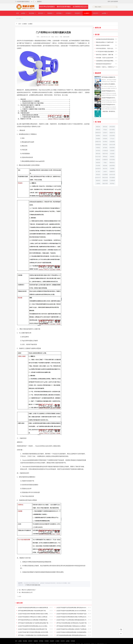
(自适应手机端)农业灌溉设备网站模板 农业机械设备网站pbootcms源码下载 (76, 627)
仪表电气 (105, 127)
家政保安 (98, 175)
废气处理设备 (112, 122)
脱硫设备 (98, 154)
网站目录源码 (105, 173)
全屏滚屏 (112, 145)
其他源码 (77, 13)
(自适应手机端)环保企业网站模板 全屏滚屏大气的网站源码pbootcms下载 (76, 624)
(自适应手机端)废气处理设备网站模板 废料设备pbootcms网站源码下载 (75, 602)
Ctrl (32, 2)
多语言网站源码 (112, 155)
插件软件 (41, 13)
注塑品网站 (112, 136)
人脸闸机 (98, 178)
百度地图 (73, 636)
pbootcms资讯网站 (112, 170)
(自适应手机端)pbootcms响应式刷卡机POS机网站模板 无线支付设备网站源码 (109, 93)
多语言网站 (112, 130)
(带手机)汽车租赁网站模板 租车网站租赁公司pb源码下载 (71, 618)
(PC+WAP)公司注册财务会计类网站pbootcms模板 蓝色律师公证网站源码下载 (109, 79)
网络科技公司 (112, 158)
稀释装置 (98, 125)
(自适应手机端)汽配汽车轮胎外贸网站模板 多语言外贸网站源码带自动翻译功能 (39, 627)
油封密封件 (98, 163)
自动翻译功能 (105, 155)
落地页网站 (112, 142)
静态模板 (32, 13)
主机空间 (94, 13)
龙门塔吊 (98, 166)
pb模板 (24, 13)
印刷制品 (98, 142)
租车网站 (105, 136)
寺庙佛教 (112, 163)
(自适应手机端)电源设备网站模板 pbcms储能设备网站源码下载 (35, 602)
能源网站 (98, 130)
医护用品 (112, 178)
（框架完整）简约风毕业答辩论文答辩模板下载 (109, 106)
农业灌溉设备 (105, 170)
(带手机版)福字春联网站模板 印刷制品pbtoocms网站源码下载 (73, 621)
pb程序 (105, 166)
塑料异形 (105, 139)
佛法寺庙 (105, 163)
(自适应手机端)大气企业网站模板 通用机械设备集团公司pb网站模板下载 (76, 615)
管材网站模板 (98, 140)
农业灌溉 (112, 148)
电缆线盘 (112, 151)
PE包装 (105, 125)
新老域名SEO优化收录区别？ (104, 59)
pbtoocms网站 (112, 140)
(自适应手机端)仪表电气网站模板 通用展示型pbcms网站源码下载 (35, 609)
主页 (20, 19)
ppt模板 (103, 13)
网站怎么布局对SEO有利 (103, 40)
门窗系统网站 (105, 176)
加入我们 (111, 13)
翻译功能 (98, 148)
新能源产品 (112, 127)
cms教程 (85, 13)
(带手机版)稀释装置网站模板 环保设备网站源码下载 (32, 605)
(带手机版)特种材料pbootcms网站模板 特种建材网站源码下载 (34, 615)
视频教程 (50, 13)
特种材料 (105, 133)
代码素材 (68, 13)
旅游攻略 (105, 160)
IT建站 (105, 157)
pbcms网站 (112, 125)
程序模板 (59, 13)
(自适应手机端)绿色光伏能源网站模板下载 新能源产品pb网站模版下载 (75, 609)
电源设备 (98, 157)
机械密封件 (112, 166)
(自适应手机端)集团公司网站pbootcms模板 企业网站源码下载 (34, 612)
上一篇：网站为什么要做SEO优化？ (27, 585)
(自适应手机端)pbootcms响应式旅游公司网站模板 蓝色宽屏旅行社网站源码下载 (109, 99)
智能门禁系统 (105, 179)
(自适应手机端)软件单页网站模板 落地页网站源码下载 (32, 624)
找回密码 (116, 1)
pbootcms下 (98, 172)
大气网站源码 (105, 146)
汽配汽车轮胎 (105, 149)
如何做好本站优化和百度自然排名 (105, 34)
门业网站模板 (112, 176)
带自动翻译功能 (112, 173)
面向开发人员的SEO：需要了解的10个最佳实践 (109, 49)
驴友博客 (98, 160)
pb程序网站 (112, 160)
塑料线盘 (105, 151)
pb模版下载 (98, 136)
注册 (112, 1)
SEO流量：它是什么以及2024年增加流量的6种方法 (110, 53)
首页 (17, 13)
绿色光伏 (105, 130)
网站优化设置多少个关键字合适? (105, 37)
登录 (109, 1)
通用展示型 (98, 127)
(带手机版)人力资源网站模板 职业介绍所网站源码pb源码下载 (34, 630)
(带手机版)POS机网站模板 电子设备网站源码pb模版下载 (33, 618)
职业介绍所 (98, 151)
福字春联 (105, 142)
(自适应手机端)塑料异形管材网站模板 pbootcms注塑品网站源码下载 (36, 621)
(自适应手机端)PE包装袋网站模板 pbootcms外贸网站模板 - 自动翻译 (75, 605)
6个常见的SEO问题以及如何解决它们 (106, 46)
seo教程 (30, 19)
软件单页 (98, 145)
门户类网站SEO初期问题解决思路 (32, 580)
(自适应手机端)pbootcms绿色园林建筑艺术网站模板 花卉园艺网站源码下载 (109, 86)
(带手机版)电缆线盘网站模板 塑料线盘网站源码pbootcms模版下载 (74, 630)
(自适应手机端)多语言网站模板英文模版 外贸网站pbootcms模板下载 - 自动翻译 (78, 612)
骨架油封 (98, 169)
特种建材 (98, 133)
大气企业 (112, 133)
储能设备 (98, 122)
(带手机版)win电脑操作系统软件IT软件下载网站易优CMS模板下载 (109, 72)
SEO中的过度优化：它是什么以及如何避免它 (108, 43)
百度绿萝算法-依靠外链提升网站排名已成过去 (108, 56)
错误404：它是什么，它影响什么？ (106, 62)
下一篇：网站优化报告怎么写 (25, 587)
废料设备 (105, 122)
